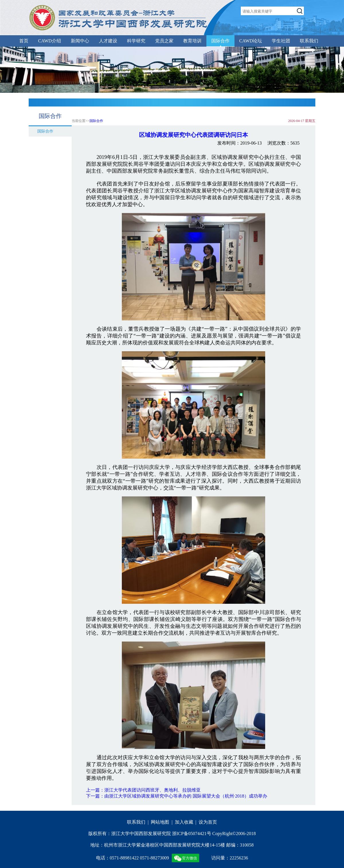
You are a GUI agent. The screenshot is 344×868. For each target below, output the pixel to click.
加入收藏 (184, 822)
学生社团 (281, 41)
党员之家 (164, 41)
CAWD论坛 (251, 41)
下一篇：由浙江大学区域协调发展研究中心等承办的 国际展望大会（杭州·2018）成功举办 (177, 796)
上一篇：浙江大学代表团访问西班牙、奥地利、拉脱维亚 (143, 790)
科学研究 (136, 41)
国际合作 (220, 41)
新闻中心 (80, 41)
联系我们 (309, 41)
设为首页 (208, 822)
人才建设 (108, 41)
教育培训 (192, 41)
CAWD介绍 (50, 41)
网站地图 (160, 822)
